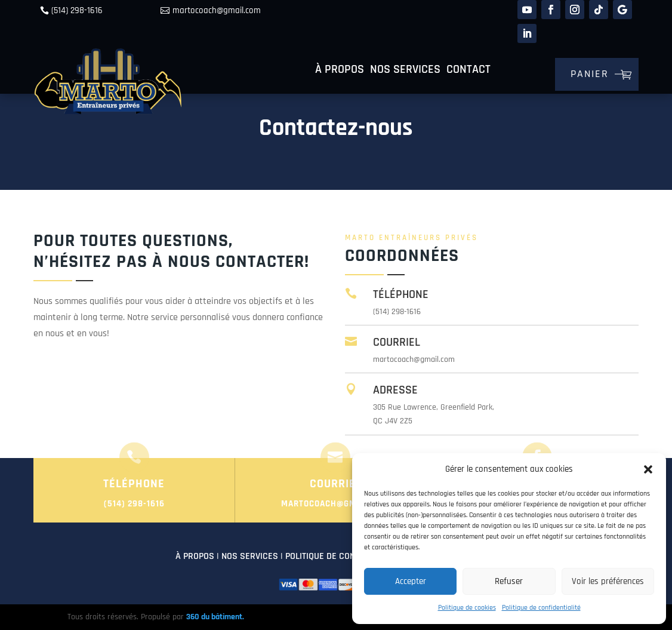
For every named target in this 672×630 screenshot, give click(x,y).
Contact (468, 71)
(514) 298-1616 (77, 10)
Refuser (509, 581)
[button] (648, 469)
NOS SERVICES (250, 556)
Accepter (411, 581)
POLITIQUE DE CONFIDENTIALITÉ (345, 556)
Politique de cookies (467, 608)
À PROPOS (195, 556)
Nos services (405, 71)
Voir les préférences (608, 581)
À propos (340, 71)
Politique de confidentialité (541, 608)
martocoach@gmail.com (217, 10)
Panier (590, 74)
